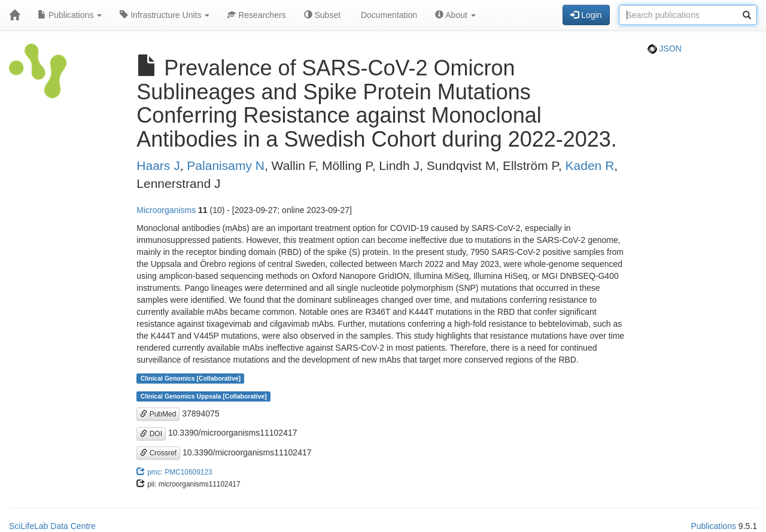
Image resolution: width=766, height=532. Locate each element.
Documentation (388, 15)
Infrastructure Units (165, 15)
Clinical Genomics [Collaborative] (191, 378)
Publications (70, 15)
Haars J (158, 165)
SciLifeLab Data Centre (52, 526)
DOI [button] (151, 434)
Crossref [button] (158, 453)
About (455, 15)
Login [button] (586, 15)
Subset (322, 15)
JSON (665, 48)
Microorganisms (166, 210)
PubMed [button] (158, 414)
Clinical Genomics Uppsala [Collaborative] (204, 396)
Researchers (256, 15)
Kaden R (590, 165)
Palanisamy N (226, 165)
